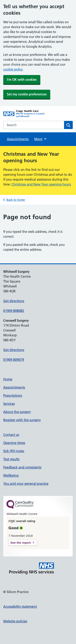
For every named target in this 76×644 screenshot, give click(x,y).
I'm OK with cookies (22, 80)
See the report (21, 543)
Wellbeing (11, 475)
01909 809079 (14, 360)
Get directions (14, 301)
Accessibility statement (20, 606)
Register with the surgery (22, 420)
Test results (11, 459)
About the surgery (17, 412)
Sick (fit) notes (14, 451)
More (41, 139)
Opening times (14, 443)
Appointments (18, 139)
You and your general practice (26, 484)
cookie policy (13, 69)
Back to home (16, 200)
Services (9, 404)
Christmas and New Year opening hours (41, 184)
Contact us (11, 435)
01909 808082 (14, 311)
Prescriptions (13, 395)
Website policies (15, 621)
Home (8, 379)
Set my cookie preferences (27, 94)
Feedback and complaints (22, 467)
